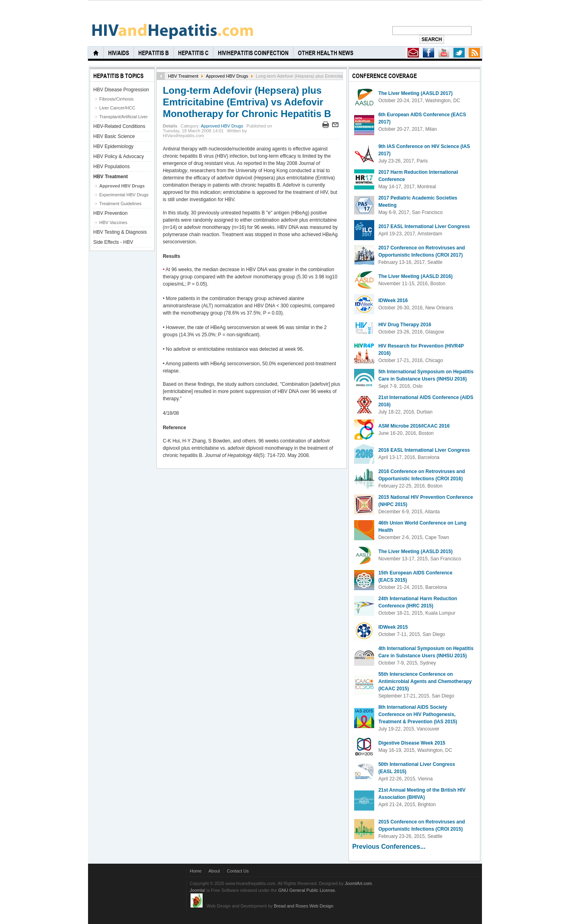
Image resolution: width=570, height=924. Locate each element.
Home (196, 871)
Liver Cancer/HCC (117, 108)
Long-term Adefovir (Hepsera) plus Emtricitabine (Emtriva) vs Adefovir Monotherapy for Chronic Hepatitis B (247, 102)
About (214, 871)
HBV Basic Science (114, 136)
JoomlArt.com (358, 883)
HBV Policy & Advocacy (119, 156)
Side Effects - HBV (113, 242)
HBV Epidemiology (113, 146)
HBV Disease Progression (121, 90)
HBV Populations (112, 167)
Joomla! (198, 890)
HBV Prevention (110, 213)
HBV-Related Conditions (119, 126)
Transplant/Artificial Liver (123, 117)
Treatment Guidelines (120, 204)
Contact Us (238, 871)
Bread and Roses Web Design (303, 906)
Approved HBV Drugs (227, 76)
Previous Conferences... (389, 847)
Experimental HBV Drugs (124, 195)
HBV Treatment (183, 76)
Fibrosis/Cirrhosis (116, 99)
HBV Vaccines (113, 222)
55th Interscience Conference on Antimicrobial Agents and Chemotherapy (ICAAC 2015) (425, 681)
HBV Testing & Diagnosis (120, 232)
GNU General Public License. (307, 890)
